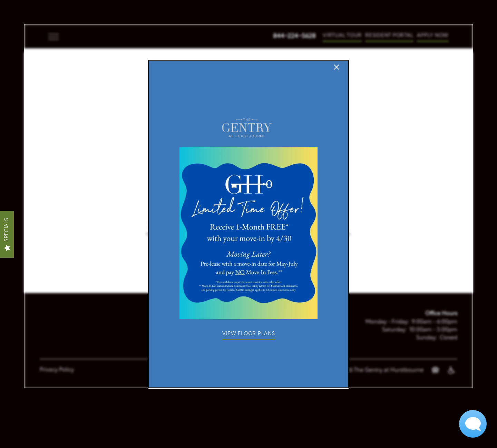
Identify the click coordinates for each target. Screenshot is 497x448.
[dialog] (248, 224)
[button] (249, 334)
